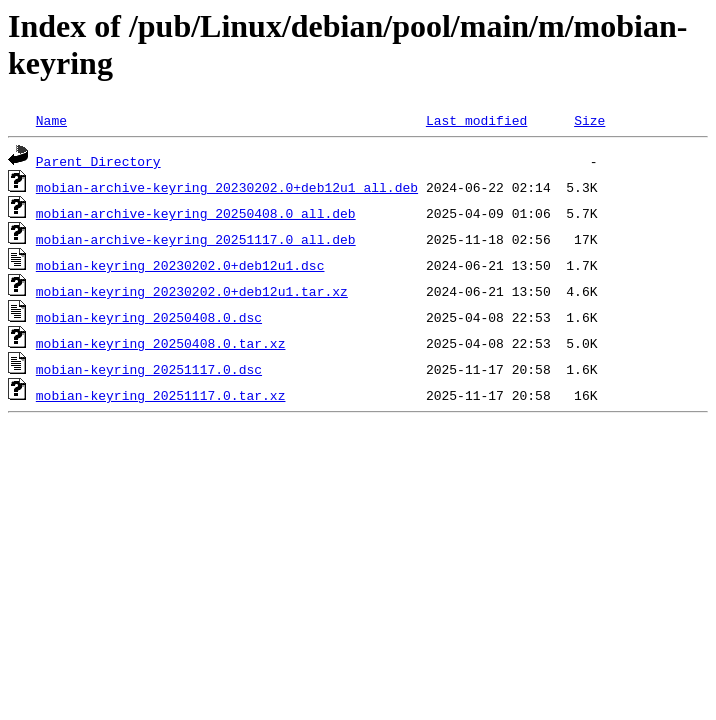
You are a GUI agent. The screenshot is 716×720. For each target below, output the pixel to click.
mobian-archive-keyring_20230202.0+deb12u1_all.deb (227, 187)
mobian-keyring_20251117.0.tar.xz (161, 395)
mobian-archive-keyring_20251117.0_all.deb (196, 239)
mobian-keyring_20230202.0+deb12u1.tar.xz (192, 291)
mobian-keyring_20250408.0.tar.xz (161, 343)
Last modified (476, 120)
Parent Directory (98, 161)
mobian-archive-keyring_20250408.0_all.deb (196, 213)
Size (589, 120)
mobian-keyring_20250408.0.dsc (149, 317)
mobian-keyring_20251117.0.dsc (149, 369)
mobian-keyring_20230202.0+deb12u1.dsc (180, 265)
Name (51, 120)
